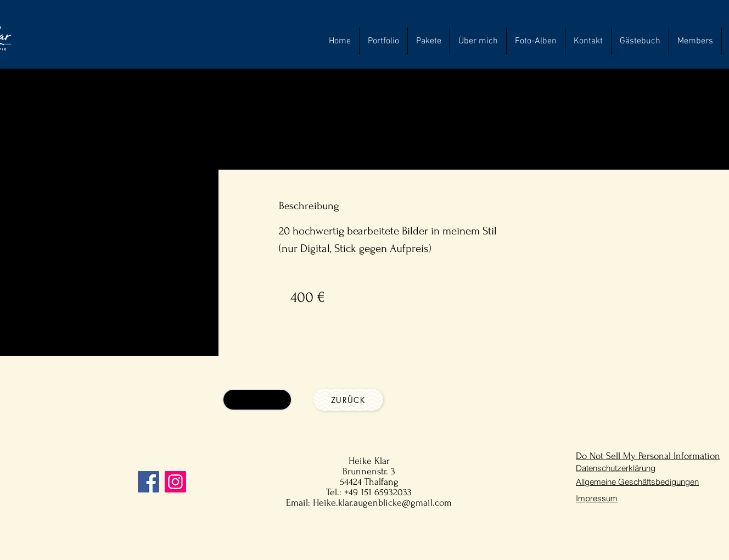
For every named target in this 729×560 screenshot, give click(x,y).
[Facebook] (148, 482)
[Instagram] (175, 482)
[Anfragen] (257, 400)
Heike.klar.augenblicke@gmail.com (382, 503)
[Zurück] (348, 400)
